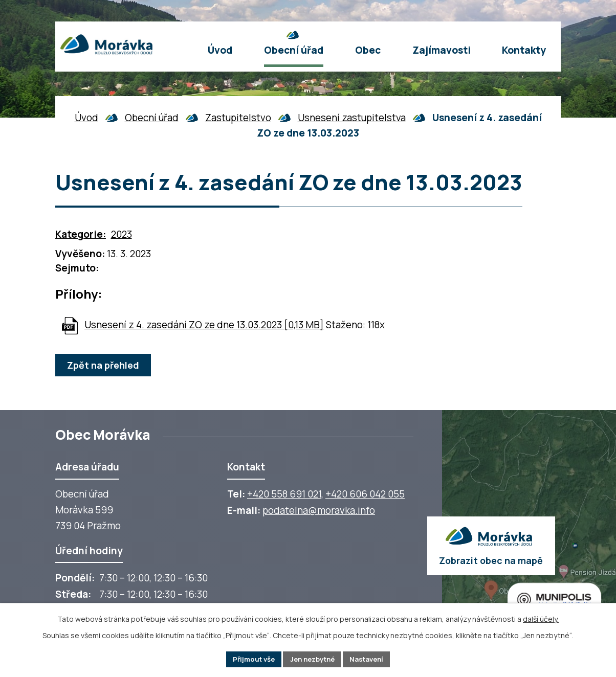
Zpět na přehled (105, 365)
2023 (122, 234)
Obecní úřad (152, 118)
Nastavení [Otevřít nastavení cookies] (371, 659)
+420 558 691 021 (284, 494)
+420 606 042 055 (365, 494)
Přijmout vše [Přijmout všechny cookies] (249, 659)
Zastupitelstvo (238, 118)
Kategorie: (81, 234)
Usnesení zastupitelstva (352, 118)
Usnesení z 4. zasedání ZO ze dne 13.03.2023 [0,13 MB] (204, 325)
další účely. (541, 618)
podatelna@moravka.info (319, 510)
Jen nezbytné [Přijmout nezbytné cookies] (312, 659)
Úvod (86, 118)
